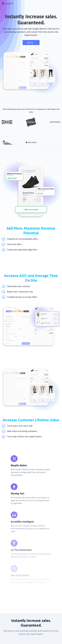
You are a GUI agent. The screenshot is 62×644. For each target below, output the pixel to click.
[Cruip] (8, 3)
